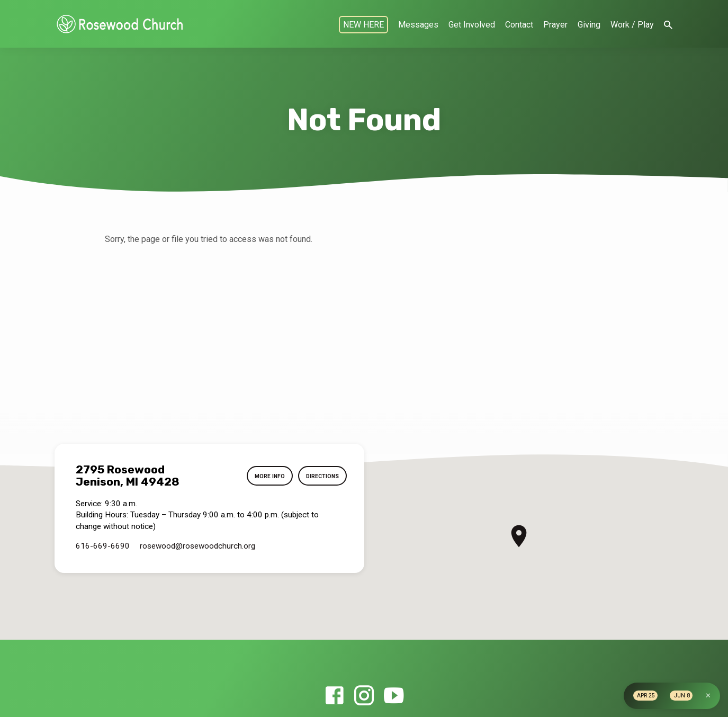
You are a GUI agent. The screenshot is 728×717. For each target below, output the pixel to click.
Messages (418, 25)
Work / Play (632, 25)
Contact (519, 25)
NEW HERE (363, 25)
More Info (262, 476)
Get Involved (472, 25)
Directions (320, 476)
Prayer (555, 25)
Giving (589, 25)
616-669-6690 (103, 546)
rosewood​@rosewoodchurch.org (197, 546)
